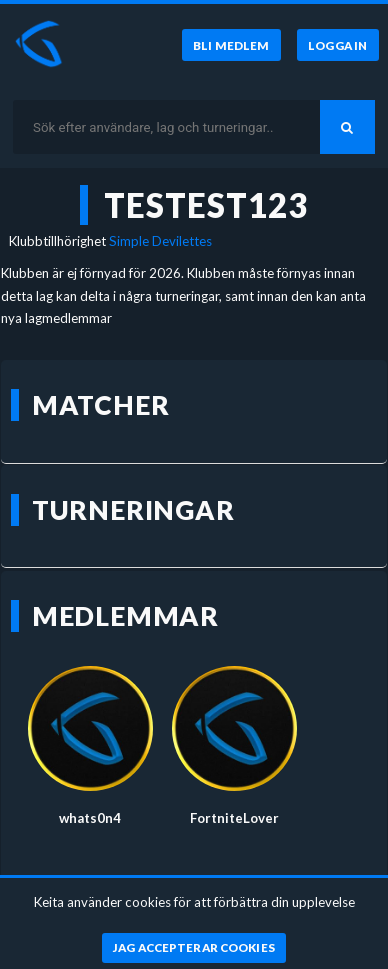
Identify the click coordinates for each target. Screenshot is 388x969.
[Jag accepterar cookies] (194, 948)
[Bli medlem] (231, 45)
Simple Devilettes (160, 241)
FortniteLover (234, 818)
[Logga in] (338, 45)
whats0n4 (90, 818)
